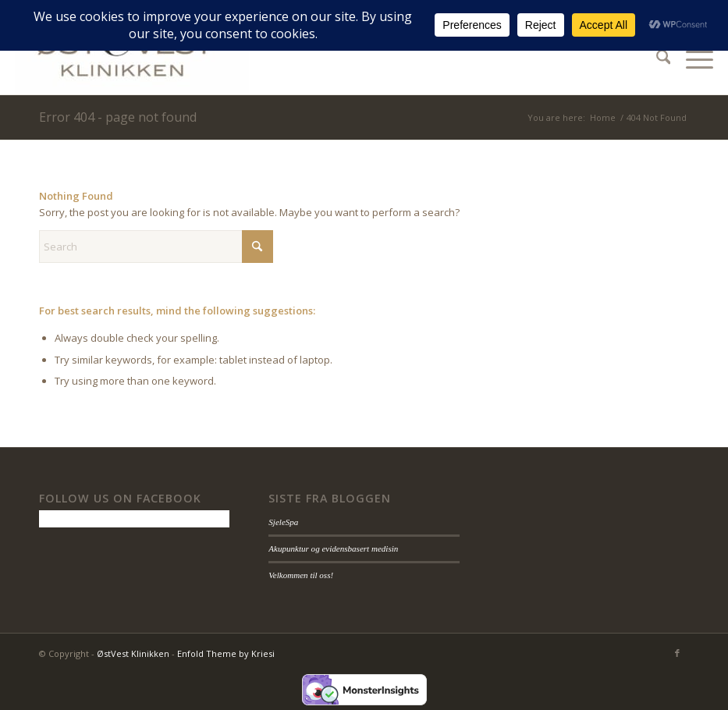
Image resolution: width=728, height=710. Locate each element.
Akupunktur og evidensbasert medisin (333, 548)
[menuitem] (656, 59)
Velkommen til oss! (301, 575)
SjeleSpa (283, 522)
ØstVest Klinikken (133, 653)
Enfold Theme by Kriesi (226, 653)
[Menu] (692, 59)
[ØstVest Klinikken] (132, 59)
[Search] (656, 59)
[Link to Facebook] (677, 653)
